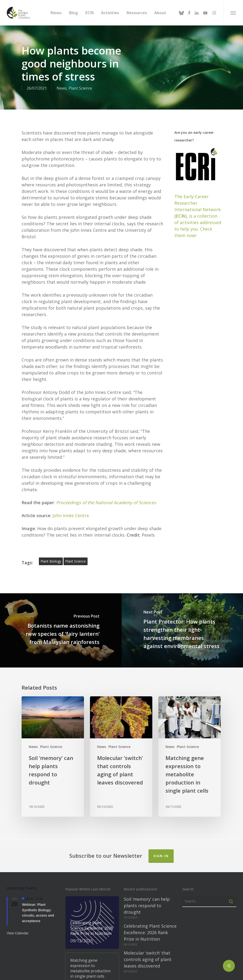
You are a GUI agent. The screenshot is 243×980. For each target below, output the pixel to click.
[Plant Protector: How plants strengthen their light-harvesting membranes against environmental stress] (182, 573)
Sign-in (161, 799)
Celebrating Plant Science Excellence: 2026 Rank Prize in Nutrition (150, 876)
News (33, 689)
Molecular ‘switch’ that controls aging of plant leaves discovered (148, 902)
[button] (233, 13)
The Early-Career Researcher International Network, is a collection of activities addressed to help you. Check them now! (198, 159)
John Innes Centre (71, 458)
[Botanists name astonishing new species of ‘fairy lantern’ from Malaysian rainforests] (61, 573)
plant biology (51, 504)
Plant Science (51, 689)
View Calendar (18, 876)
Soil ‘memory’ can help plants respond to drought (147, 849)
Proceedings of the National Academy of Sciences (106, 445)
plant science (76, 504)
